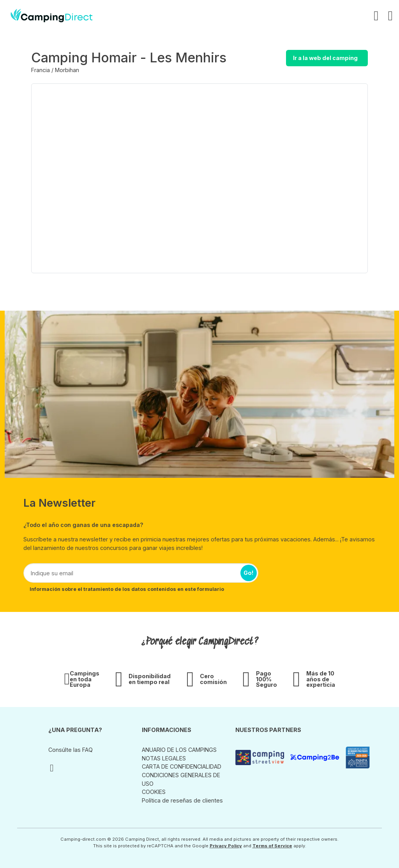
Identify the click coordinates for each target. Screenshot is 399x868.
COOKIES (154, 792)
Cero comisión (213, 679)
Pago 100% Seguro (267, 679)
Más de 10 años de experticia (321, 679)
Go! (249, 573)
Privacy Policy (226, 846)
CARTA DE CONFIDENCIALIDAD (182, 766)
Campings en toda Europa (85, 679)
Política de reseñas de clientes (182, 800)
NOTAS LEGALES (164, 758)
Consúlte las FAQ (71, 750)
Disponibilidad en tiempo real (150, 679)
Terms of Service (272, 846)
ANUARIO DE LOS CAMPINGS (179, 750)
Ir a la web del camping (325, 58)
